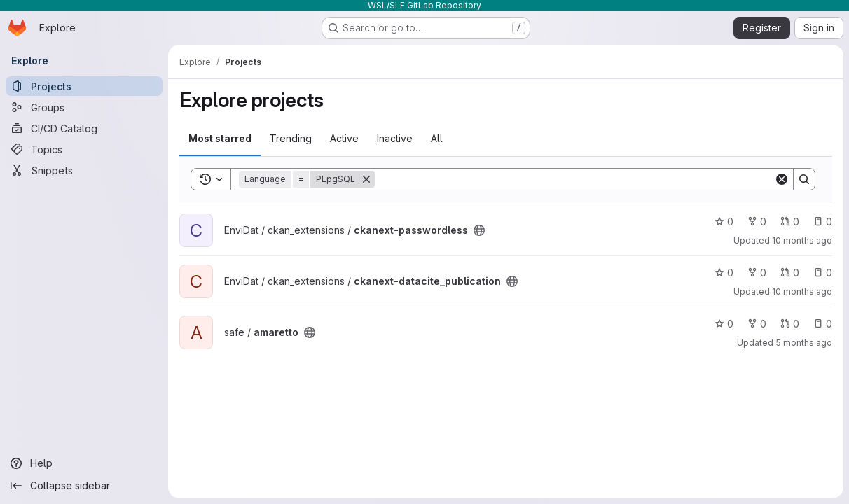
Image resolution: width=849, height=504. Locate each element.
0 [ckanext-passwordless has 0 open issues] (823, 222)
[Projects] (84, 86)
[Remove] (366, 179)
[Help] (84, 463)
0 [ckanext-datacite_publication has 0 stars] (724, 273)
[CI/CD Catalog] (84, 128)
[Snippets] (84, 170)
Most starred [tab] (220, 138)
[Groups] (84, 107)
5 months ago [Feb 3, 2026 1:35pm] (804, 343)
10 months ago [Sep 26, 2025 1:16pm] (802, 240)
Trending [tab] (291, 138)
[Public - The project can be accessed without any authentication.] (479, 230)
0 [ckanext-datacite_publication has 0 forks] (757, 273)
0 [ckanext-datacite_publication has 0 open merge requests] (790, 273)
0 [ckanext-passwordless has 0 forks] (757, 222)
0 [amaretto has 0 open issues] (823, 324)
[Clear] (782, 179)
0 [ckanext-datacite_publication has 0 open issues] (823, 273)
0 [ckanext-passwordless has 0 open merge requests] (790, 222)
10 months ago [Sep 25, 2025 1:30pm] (802, 292)
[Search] (574, 179)
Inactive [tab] (395, 138)
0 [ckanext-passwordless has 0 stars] (724, 222)
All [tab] (437, 138)
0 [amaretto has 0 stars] (724, 324)
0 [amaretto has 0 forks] (757, 324)
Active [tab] (344, 138)
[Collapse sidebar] (84, 486)
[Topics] (84, 149)
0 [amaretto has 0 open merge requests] (790, 324)
